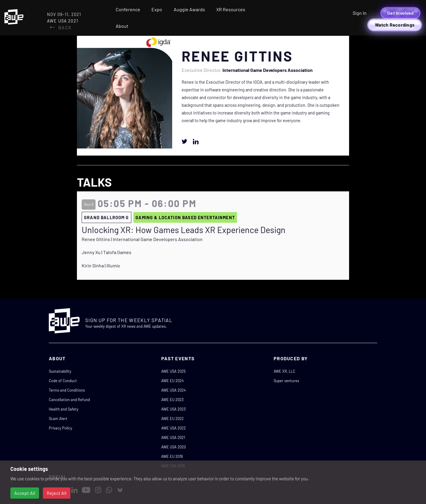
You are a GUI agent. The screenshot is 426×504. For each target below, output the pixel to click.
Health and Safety (64, 409)
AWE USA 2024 (174, 390)
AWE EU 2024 (172, 381)
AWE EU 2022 (172, 419)
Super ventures (286, 381)
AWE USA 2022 (174, 428)
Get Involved (400, 13)
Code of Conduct (63, 381)
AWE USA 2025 (174, 371)
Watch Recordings (395, 25)
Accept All (25, 493)
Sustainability (60, 371)
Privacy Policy (60, 428)
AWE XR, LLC (284, 371)
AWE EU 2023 (172, 400)
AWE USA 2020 (174, 447)
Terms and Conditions (67, 390)
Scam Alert (58, 419)
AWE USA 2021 (173, 437)
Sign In (360, 13)
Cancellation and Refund (69, 400)
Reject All (57, 493)
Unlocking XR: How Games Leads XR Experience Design (184, 230)
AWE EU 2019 (172, 456)
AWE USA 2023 (174, 409)
